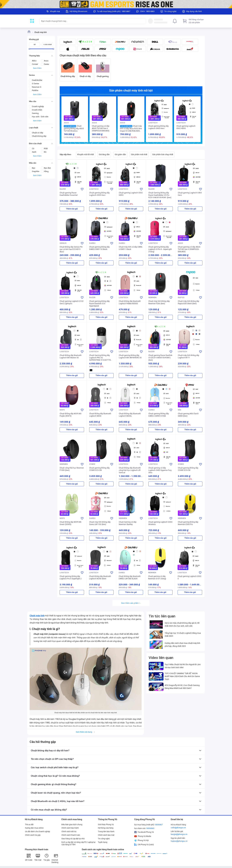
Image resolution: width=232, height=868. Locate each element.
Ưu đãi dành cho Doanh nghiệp (37, 832)
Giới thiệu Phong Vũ (106, 825)
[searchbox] (90, 21)
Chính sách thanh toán (71, 835)
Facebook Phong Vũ (144, 832)
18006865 (150, 828)
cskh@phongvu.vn (178, 828)
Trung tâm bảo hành (106, 832)
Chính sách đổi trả (69, 832)
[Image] (116, 4)
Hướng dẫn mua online (34, 828)
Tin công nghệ (104, 839)
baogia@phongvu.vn (179, 834)
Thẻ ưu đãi (29, 825)
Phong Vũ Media (143, 836)
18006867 (159, 825)
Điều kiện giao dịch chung (72, 825)
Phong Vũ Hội (141, 840)
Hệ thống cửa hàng (106, 828)
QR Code (29, 857)
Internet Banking (55, 858)
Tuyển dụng (103, 842)
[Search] (143, 21)
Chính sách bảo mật (106, 835)
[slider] (29, 49)
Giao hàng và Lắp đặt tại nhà (73, 839)
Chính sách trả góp (33, 835)
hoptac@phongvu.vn (179, 841)
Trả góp (47, 857)
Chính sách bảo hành (70, 828)
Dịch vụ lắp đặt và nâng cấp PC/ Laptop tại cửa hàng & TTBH (78, 843)
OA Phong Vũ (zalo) (144, 845)
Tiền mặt (38, 857)
